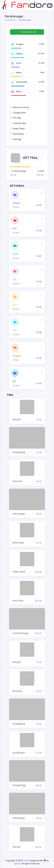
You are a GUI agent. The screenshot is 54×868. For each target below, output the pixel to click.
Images (17, 44)
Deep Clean (17, 129)
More (16, 92)
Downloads (19, 82)
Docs (16, 63)
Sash (26, 861)
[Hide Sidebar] (4, 5)
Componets (10, 20)
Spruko (18, 864)
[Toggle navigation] (45, 5)
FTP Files (16, 118)
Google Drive (18, 113)
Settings (16, 139)
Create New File (27, 32)
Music (16, 73)
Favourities (17, 134)
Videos (16, 54)
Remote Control (20, 107)
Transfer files (18, 123)
